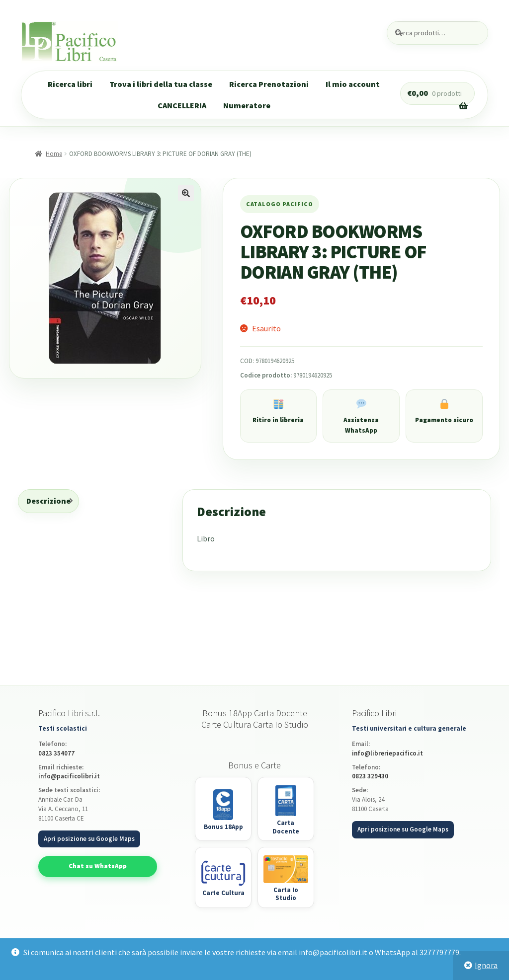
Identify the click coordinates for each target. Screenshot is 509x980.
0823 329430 (370, 776)
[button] (186, 193)
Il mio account (353, 84)
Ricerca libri (70, 84)
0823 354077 (56, 753)
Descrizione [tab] (48, 501)
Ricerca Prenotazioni (269, 84)
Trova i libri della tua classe (161, 84)
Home (54, 154)
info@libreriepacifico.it (387, 753)
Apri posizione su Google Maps (89, 839)
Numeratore (247, 105)
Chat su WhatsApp (98, 866)
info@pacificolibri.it (69, 776)
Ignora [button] (486, 965)
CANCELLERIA (182, 105)
